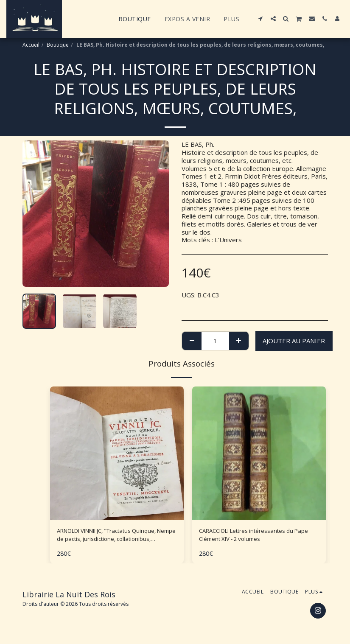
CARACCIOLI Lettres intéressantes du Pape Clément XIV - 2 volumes (255, 536)
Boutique (58, 45)
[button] (260, 19)
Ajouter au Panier (294, 341)
